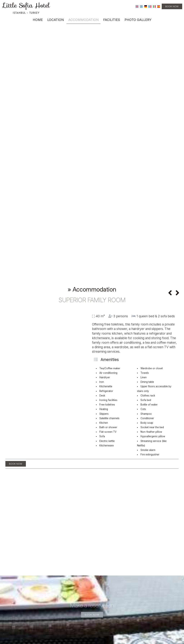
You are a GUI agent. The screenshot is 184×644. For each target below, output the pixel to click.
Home (38, 20)
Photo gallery (138, 20)
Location (56, 20)
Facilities (112, 20)
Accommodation (83, 20)
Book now (172, 6)
